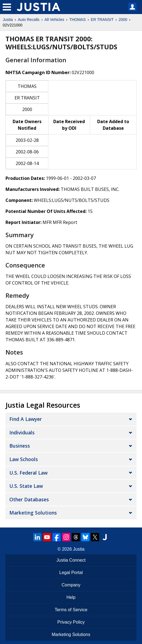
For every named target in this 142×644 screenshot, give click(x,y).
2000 (123, 20)
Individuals (22, 432)
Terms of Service (71, 610)
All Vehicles (54, 20)
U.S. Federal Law (28, 473)
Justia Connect (71, 560)
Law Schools (24, 459)
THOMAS (77, 20)
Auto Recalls (29, 20)
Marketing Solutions (33, 513)
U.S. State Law (26, 486)
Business (20, 446)
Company (71, 585)
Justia (8, 20)
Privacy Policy (71, 622)
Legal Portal (71, 573)
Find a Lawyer (26, 419)
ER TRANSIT (102, 20)
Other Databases (29, 499)
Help (71, 597)
